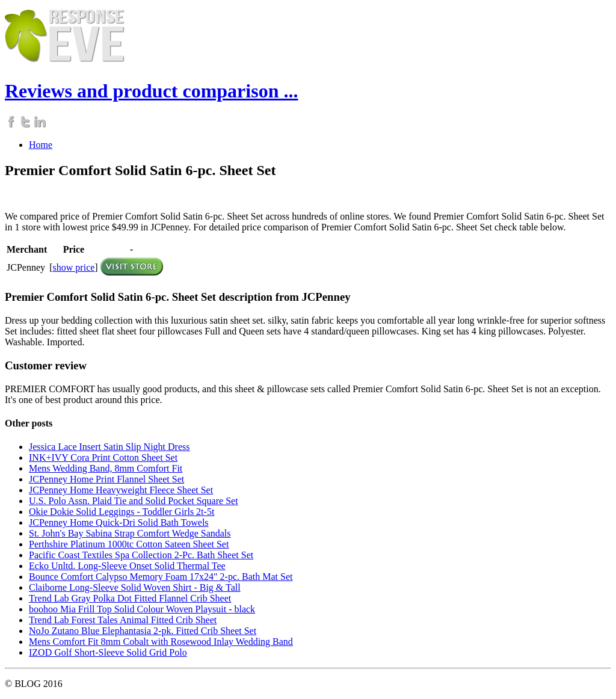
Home (41, 145)
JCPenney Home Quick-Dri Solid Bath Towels (119, 522)
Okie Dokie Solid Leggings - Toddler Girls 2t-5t (122, 512)
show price (74, 267)
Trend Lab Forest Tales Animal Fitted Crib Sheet (123, 620)
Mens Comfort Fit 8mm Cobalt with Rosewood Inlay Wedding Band (161, 642)
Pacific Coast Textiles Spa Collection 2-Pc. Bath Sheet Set (141, 555)
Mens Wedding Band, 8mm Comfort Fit (106, 468)
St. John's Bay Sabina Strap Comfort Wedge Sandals (130, 533)
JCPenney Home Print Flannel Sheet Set (106, 479)
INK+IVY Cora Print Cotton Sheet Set (103, 457)
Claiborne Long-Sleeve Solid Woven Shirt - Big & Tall (135, 587)
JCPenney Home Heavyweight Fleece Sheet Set (121, 490)
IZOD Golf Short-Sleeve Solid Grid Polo (108, 652)
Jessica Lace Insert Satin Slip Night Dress (109, 447)
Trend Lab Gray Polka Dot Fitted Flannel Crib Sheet (130, 598)
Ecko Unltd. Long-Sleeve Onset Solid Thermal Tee (127, 566)
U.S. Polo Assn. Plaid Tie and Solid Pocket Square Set (134, 501)
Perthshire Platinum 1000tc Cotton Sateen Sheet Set (129, 544)
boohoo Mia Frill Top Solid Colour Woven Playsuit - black (142, 609)
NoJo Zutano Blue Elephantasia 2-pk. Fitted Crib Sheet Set (143, 631)
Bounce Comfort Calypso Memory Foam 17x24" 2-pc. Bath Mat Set (161, 577)
